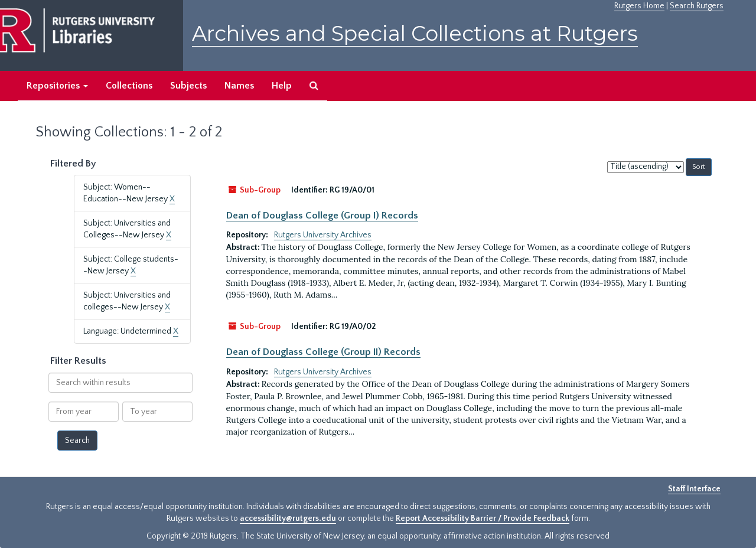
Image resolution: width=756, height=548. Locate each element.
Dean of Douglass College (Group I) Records (322, 216)
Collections (129, 86)
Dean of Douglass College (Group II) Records (323, 352)
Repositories (57, 86)
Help (282, 86)
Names (239, 86)
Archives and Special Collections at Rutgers (415, 33)
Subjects (188, 86)
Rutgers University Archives (323, 235)
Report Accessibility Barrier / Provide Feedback (483, 518)
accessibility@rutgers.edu (288, 518)
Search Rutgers (697, 6)
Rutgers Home (639, 6)
